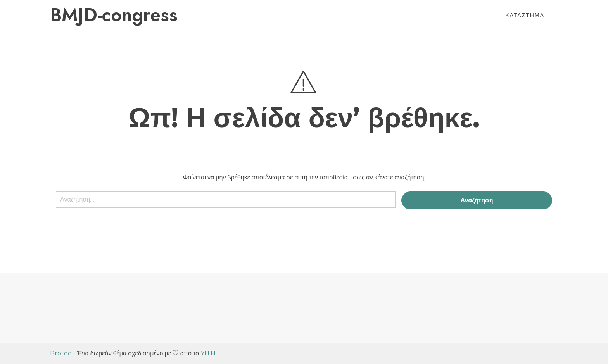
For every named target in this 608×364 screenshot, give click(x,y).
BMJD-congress (114, 15)
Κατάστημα (525, 15)
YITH (208, 353)
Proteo (61, 353)
